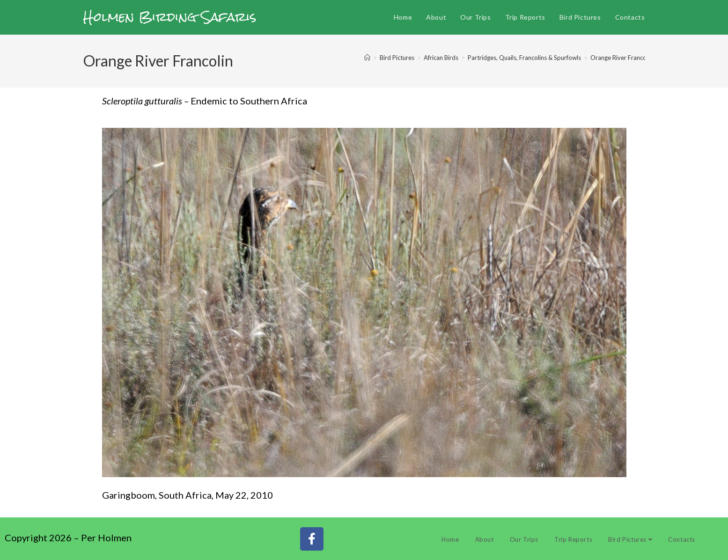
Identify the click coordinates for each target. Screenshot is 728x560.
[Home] (367, 58)
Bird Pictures (630, 539)
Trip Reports (573, 539)
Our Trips (524, 539)
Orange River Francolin (621, 58)
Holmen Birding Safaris (170, 17)
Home (450, 539)
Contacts (682, 539)
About (485, 539)
